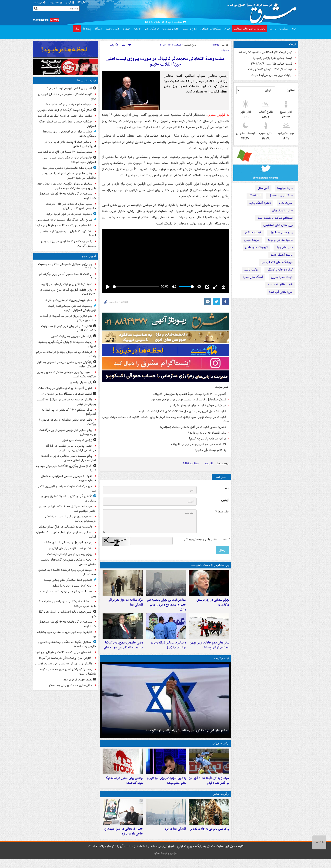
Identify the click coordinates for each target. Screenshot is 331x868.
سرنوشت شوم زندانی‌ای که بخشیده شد (68, 104)
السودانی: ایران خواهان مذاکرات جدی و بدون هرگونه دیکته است (66, 374)
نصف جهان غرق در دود (78, 680)
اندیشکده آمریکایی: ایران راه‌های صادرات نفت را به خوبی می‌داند (66, 604)
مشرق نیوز (263, 12)
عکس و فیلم (112, 29)
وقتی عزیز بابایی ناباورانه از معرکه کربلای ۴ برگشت (67, 422)
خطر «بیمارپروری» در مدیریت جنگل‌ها (68, 300)
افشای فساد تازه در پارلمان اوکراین (71, 548)
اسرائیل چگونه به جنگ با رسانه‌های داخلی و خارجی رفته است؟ (67, 644)
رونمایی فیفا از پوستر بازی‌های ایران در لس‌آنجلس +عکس (70, 144)
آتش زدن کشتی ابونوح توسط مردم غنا (68, 88)
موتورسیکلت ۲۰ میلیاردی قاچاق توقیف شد (65, 152)
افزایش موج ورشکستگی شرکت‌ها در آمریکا (66, 658)
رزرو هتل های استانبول (278, 225)
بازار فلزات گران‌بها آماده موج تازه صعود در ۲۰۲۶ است (68, 292)
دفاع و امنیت (190, 29)
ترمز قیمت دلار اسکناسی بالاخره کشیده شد (265, 52)
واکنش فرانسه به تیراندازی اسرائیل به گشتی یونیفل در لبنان (66, 402)
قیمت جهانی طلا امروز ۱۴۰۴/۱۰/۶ (272, 64)
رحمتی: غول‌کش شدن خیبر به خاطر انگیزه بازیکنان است (68, 672)
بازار (77, 29)
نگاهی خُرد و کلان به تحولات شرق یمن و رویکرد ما (69, 498)
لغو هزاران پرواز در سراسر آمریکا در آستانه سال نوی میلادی (68, 318)
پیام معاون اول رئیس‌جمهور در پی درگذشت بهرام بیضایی (68, 432)
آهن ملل (263, 188)
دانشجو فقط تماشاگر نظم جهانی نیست (68, 580)
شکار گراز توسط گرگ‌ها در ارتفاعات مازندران (65, 110)
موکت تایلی (251, 270)
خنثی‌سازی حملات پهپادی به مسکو (71, 685)
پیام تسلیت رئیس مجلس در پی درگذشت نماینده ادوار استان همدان (69, 458)
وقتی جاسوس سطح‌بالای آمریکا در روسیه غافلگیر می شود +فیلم (68, 176)
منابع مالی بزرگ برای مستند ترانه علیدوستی (64, 220)
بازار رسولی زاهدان (81, 382)
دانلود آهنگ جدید (260, 203)
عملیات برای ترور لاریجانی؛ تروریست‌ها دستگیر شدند (69, 134)
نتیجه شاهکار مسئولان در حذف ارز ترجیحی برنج (67, 96)
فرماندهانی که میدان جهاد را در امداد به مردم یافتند (66, 354)
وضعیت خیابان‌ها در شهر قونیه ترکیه (69, 214)
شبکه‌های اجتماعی (211, 29)
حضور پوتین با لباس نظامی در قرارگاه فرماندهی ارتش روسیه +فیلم (71, 448)
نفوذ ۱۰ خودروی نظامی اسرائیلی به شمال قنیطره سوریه (68, 478)
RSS (82, 3)
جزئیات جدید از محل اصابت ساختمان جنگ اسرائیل (67, 124)
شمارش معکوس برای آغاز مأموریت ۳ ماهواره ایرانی (66, 535)
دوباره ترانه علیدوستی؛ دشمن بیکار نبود (67, 168)
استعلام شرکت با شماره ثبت (275, 218)
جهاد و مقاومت (171, 29)
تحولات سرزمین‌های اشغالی (250, 29)
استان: (291, 90)
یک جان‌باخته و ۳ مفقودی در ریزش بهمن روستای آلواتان (69, 244)
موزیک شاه (286, 203)
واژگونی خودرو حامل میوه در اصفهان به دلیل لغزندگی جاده (66, 364)
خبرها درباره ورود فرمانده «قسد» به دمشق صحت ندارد (67, 572)
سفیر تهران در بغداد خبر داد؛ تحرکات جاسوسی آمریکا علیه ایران (71, 206)
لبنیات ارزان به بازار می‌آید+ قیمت (272, 75)
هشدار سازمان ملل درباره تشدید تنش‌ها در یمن (67, 594)
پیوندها (87, 29)
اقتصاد (127, 29)
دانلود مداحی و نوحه (280, 240)
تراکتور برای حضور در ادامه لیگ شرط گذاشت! (64, 116)
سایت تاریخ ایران (282, 210)
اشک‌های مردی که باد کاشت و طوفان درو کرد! (64, 226)
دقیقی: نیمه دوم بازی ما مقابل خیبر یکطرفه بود (66, 634)
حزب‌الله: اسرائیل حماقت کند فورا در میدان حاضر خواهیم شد (68, 509)
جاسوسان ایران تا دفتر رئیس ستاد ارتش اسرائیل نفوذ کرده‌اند (69, 160)
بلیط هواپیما (285, 188)
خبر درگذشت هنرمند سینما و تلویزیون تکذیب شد (66, 488)
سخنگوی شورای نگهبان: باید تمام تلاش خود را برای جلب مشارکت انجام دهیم (67, 186)
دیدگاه (98, 29)
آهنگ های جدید (253, 277)
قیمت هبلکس (253, 233)
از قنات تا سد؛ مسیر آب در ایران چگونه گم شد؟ (67, 276)
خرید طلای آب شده (281, 292)
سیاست (284, 29)
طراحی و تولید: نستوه (166, 862)
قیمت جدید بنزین (282, 277)
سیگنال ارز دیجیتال (281, 196)
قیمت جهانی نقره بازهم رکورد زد (273, 58)
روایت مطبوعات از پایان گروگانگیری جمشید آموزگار (67, 344)
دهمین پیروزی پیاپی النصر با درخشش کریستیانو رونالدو (70, 519)
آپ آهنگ (255, 196)
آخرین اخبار (89, 256)
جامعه (137, 29)
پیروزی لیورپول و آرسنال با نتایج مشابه (68, 543)
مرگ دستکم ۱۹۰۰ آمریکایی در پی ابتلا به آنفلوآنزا (69, 412)
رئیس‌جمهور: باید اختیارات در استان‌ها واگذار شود (67, 614)
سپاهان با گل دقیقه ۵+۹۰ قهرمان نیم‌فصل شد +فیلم (67, 196)
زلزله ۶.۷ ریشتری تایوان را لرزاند (72, 586)
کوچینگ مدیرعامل (256, 247)
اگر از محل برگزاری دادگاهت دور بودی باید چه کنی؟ (66, 468)
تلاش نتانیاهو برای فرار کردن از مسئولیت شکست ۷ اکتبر (69, 328)
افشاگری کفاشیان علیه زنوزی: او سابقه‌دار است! (68, 234)
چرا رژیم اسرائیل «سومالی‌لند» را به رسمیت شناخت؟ (67, 266)
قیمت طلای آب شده (280, 285)
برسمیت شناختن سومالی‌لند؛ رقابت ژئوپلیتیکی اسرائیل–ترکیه (72, 308)
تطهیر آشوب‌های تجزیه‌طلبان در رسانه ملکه (65, 388)
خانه (294, 29)
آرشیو (70, 3)
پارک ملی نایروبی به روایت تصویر (72, 336)
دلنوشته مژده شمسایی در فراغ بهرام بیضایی (65, 527)
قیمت (293, 44)
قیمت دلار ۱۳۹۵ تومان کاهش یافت (270, 69)
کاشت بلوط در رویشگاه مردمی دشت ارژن (67, 394)
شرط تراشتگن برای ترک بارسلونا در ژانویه (67, 284)
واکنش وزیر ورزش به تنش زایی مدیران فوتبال (64, 664)
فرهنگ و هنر (152, 29)
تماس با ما (56, 3)
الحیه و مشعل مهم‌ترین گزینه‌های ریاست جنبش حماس (68, 562)
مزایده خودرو (252, 240)
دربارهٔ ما (40, 3)
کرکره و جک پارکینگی (280, 270)
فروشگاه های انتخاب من (277, 262)
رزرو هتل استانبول (281, 233)
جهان (227, 29)
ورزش (272, 29)
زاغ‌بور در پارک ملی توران (77, 440)
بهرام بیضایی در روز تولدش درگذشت (70, 554)
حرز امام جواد (284, 247)
